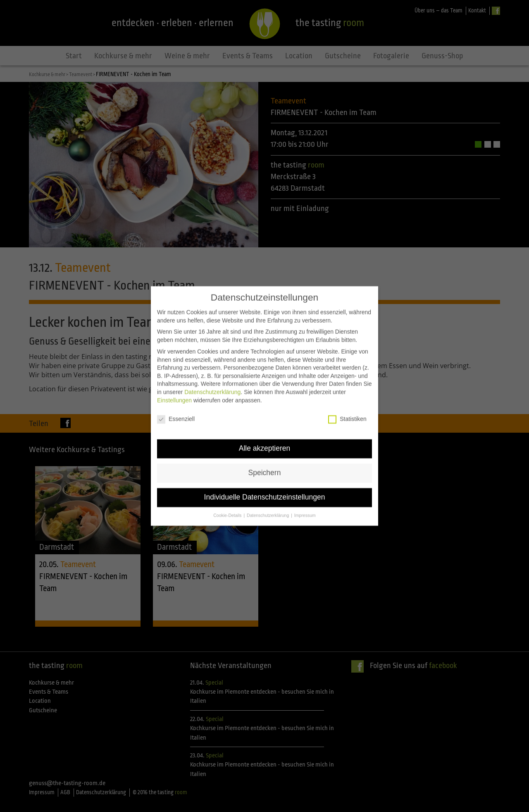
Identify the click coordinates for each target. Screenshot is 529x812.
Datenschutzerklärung (212, 376)
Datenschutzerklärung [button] (268, 499)
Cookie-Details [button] (228, 499)
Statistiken (347, 404)
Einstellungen (174, 384)
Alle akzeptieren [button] (265, 433)
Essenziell (176, 404)
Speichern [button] (265, 457)
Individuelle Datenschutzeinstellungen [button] (265, 481)
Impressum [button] (305, 499)
